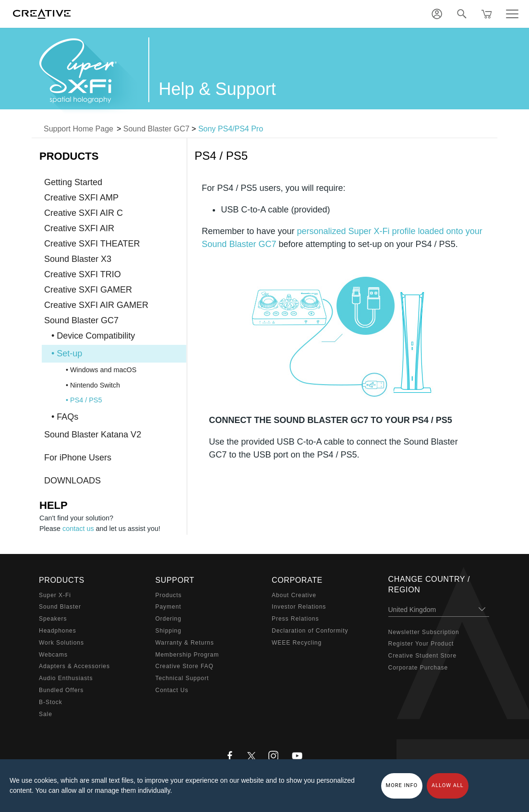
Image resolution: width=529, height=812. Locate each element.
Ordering (168, 619)
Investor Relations (299, 607)
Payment (168, 607)
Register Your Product (421, 644)
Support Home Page (78, 129)
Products (169, 595)
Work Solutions (61, 643)
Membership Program (187, 655)
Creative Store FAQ (185, 666)
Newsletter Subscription (424, 632)
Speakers (53, 619)
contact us (78, 529)
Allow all (448, 785)
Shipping (168, 631)
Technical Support (182, 678)
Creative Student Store (423, 656)
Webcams (53, 655)
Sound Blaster (60, 607)
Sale (46, 714)
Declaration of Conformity (310, 631)
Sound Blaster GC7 (156, 129)
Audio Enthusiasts (66, 678)
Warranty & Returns (185, 643)
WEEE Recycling (297, 643)
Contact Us (172, 690)
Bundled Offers (61, 690)
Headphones (58, 631)
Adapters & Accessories (74, 666)
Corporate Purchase (418, 668)
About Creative (294, 595)
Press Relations (295, 619)
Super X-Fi (55, 595)
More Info (402, 785)
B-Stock (51, 702)
